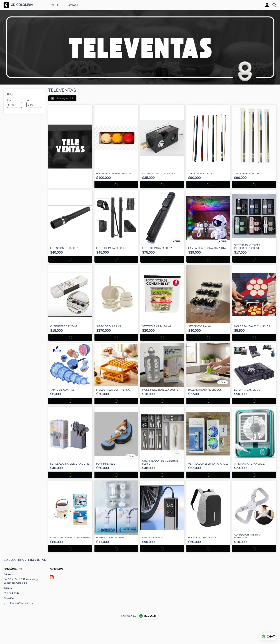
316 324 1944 (11, 593)
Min (9, 100)
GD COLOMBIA (22, 5)
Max (28, 100)
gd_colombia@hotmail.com (19, 603)
